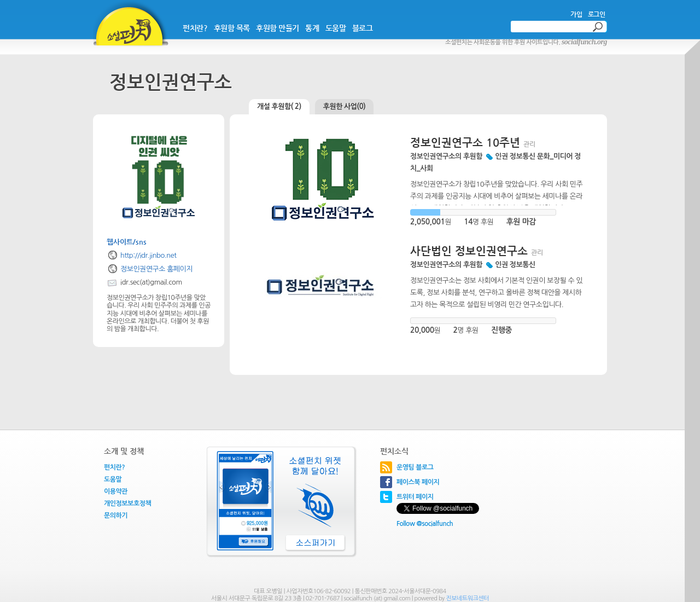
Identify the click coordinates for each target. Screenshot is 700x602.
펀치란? (195, 28)
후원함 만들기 (278, 28)
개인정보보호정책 (127, 503)
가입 (576, 14)
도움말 (336, 28)
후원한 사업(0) (345, 106)
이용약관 (116, 491)
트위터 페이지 (415, 497)
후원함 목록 (232, 28)
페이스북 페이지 (418, 482)
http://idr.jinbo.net (148, 255)
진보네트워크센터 (467, 598)
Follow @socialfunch (425, 524)
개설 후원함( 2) (279, 106)
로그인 (597, 14)
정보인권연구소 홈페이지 (156, 269)
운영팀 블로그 (415, 467)
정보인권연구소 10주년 (465, 143)
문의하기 (116, 516)
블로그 (363, 28)
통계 (312, 28)
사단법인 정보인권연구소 (469, 251)
